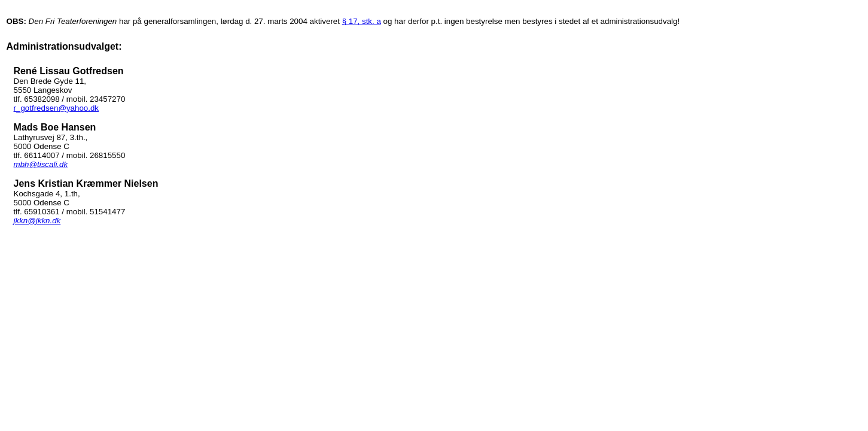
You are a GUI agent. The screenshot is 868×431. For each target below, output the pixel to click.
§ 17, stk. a (362, 21)
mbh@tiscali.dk (41, 164)
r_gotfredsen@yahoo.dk (56, 108)
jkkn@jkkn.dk (37, 221)
